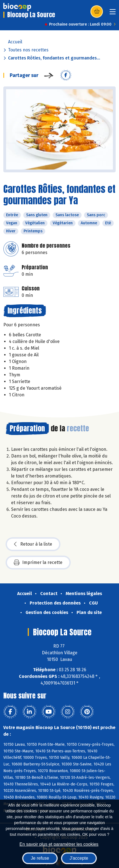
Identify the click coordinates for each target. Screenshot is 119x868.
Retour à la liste (33, 544)
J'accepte (79, 858)
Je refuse (40, 858)
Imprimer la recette (38, 563)
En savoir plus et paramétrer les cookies (59, 844)
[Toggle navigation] (113, 13)
